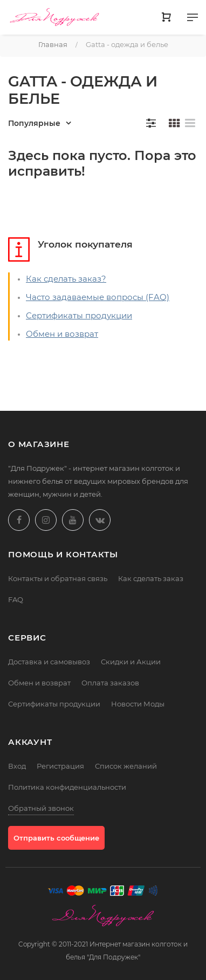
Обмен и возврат (62, 334)
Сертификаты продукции (79, 315)
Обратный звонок (41, 808)
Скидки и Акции (131, 662)
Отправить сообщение (56, 838)
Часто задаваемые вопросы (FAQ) (98, 297)
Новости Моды (138, 704)
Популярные (34, 123)
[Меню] (193, 19)
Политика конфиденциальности (67, 787)
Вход (17, 766)
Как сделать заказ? (66, 279)
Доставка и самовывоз (49, 662)
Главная (53, 44)
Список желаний (126, 766)
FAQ (16, 599)
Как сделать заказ (151, 578)
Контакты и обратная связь (58, 578)
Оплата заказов (110, 683)
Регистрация (60, 766)
